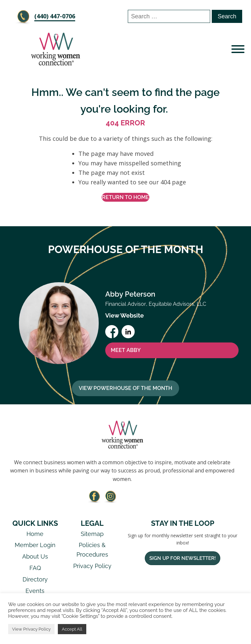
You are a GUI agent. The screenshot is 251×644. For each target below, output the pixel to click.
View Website (125, 315)
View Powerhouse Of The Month (125, 388)
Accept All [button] (72, 629)
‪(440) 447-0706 (55, 16)
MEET (126, 350)
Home (35, 534)
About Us (35, 556)
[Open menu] (238, 49)
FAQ (35, 568)
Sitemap (92, 534)
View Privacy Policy (31, 629)
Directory (35, 579)
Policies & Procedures (92, 550)
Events (35, 591)
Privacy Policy (92, 566)
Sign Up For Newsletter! (183, 558)
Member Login (35, 545)
